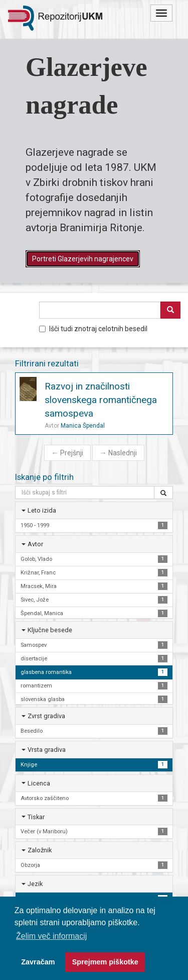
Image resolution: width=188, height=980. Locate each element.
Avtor (35, 544)
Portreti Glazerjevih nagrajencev (83, 259)
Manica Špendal (83, 426)
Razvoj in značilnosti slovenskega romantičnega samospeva (101, 400)
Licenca (39, 783)
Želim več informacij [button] (51, 936)
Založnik (40, 850)
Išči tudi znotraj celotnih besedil (93, 329)
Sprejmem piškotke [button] (105, 962)
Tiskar (36, 817)
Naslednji (118, 453)
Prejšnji (67, 453)
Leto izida (42, 510)
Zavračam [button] (38, 962)
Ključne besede (50, 630)
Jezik (35, 884)
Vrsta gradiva (47, 750)
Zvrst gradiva (46, 716)
